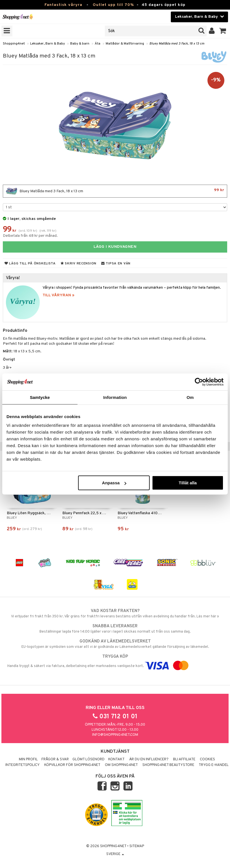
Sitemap (137, 846)
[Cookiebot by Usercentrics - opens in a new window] (199, 382)
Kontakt (116, 759)
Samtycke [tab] (40, 397)
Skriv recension (78, 264)
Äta (98, 44)
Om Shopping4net (121, 765)
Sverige (115, 854)
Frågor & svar (55, 759)
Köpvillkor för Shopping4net (72, 765)
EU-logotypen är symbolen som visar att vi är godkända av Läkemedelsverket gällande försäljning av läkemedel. (115, 644)
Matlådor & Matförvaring (125, 44)
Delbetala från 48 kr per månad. (30, 236)
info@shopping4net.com (115, 735)
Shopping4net (14, 44)
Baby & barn (80, 44)
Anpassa (114, 483)
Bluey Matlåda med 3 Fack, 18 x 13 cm (177, 44)
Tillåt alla (188, 483)
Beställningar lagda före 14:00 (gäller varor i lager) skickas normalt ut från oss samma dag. (115, 629)
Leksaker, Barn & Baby (47, 44)
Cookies (207, 759)
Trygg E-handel (214, 765)
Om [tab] (190, 397)
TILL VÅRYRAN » (58, 295)
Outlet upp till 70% (113, 5)
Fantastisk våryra (63, 5)
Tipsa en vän (116, 264)
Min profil (28, 759)
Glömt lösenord (89, 759)
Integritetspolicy (23, 765)
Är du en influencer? (149, 759)
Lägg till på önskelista (30, 264)
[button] (223, 31)
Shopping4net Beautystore (168, 765)
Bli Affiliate (184, 759)
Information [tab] (115, 397)
